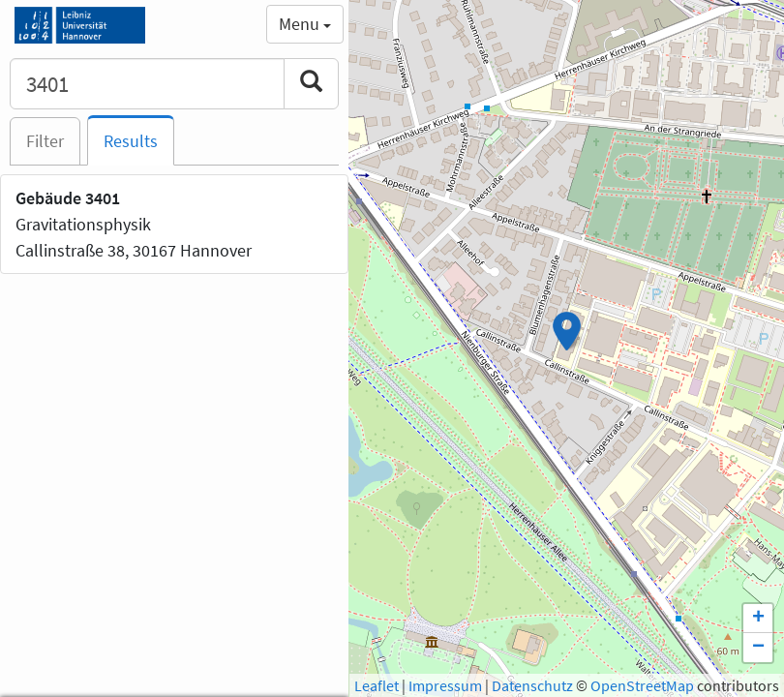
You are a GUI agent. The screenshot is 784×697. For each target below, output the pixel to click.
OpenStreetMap (642, 685)
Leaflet (377, 685)
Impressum (445, 685)
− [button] (758, 648)
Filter (45, 141)
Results (131, 141)
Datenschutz (532, 685)
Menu (305, 24)
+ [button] (758, 619)
